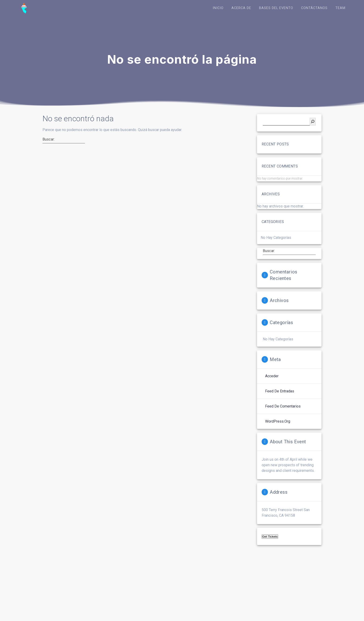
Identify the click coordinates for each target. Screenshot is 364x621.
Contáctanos (314, 8)
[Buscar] (313, 122)
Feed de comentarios (283, 406)
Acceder (272, 376)
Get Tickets (270, 537)
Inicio (218, 8)
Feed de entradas (280, 391)
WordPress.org (278, 422)
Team (340, 8)
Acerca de (241, 8)
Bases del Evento (276, 8)
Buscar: (49, 140)
